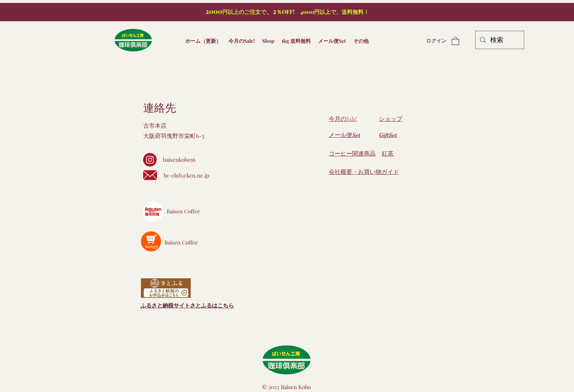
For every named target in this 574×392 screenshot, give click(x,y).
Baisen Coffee (183, 211)
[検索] (499, 40)
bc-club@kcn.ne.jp (187, 175)
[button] (455, 41)
